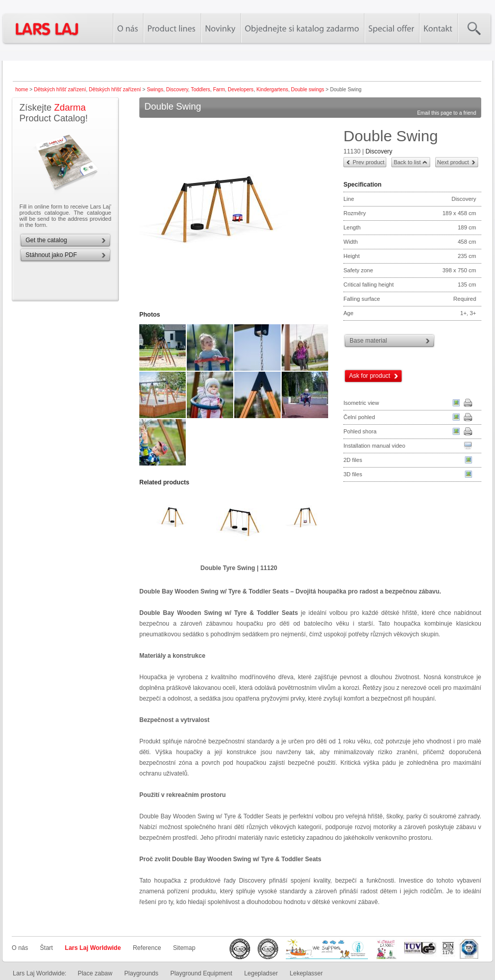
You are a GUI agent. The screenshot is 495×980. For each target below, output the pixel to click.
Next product (453, 162)
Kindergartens (272, 89)
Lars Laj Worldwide (93, 948)
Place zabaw (95, 973)
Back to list (407, 162)
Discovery (177, 89)
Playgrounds (142, 973)
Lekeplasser (306, 973)
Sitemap (184, 948)
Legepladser (261, 973)
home (22, 89)
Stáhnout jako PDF (51, 255)
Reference (147, 948)
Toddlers (201, 89)
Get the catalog (46, 240)
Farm (219, 89)
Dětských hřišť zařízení (60, 89)
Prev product (368, 162)
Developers (241, 89)
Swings (155, 89)
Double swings (307, 89)
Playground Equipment (201, 973)
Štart (46, 948)
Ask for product (370, 376)
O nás (20, 948)
